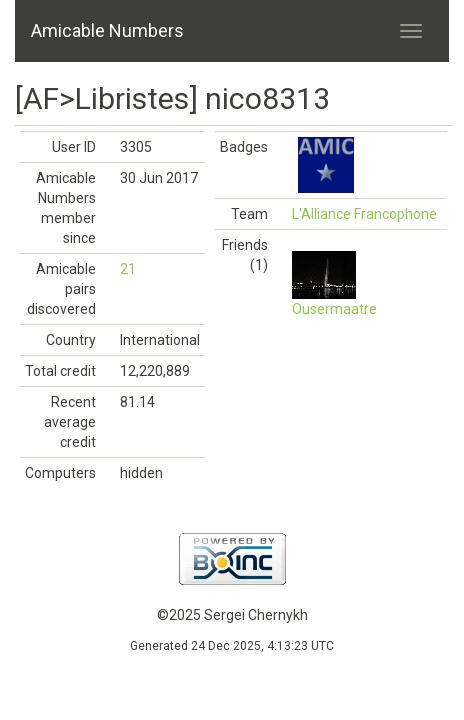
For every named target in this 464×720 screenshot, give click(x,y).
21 (128, 269)
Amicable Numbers (107, 30)
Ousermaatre (334, 309)
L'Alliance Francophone (364, 214)
